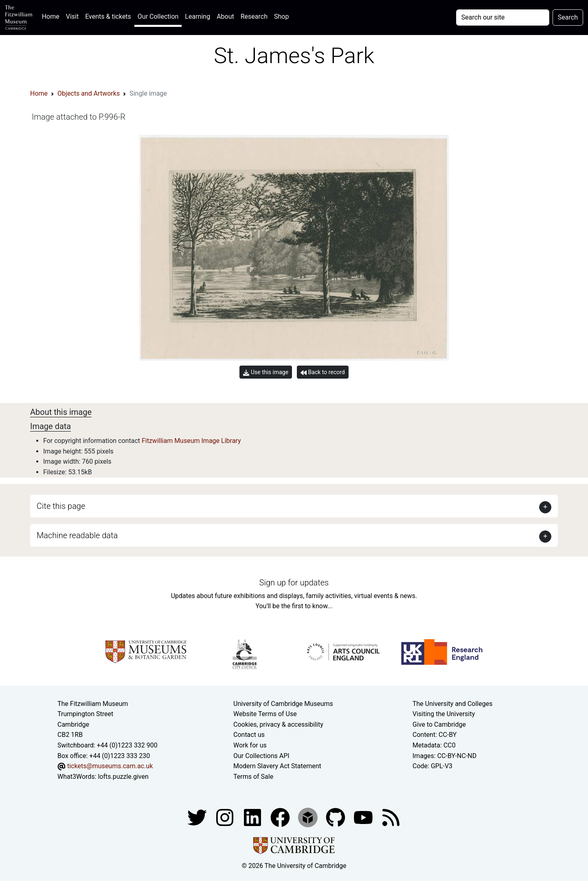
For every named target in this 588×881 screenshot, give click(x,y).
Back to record (323, 372)
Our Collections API (261, 756)
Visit (72, 16)
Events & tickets (108, 16)
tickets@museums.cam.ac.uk (110, 766)
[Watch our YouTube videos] (364, 817)
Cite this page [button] (61, 506)
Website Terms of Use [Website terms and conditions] (265, 714)
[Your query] (503, 18)
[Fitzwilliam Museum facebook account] (253, 817)
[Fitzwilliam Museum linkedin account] (281, 817)
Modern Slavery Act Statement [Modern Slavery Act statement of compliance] (277, 766)
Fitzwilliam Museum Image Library (191, 441)
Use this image (266, 372)
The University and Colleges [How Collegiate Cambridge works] (452, 704)
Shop (281, 16)
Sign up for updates (294, 583)
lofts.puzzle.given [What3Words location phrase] (123, 777)
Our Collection (158, 16)
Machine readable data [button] (77, 535)
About (225, 16)
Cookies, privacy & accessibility (278, 724)
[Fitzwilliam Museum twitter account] (198, 817)
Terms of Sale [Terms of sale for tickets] (253, 777)
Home (52, 16)
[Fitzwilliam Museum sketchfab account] (309, 817)
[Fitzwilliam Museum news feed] (391, 817)
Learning (197, 16)
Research (254, 16)
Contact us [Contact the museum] (249, 735)
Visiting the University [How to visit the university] (444, 714)
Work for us (250, 745)
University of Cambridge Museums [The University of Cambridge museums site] (283, 704)
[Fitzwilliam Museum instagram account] (226, 817)
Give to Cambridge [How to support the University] (439, 724)
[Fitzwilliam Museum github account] (336, 817)
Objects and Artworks (89, 93)
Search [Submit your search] (568, 17)
